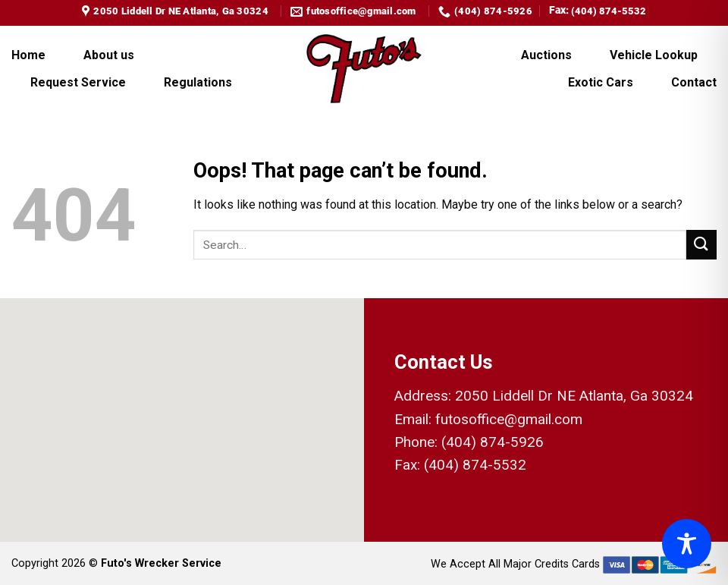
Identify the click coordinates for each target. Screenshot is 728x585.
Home (28, 55)
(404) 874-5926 (493, 442)
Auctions (546, 55)
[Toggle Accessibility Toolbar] (687, 544)
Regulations (198, 82)
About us (109, 55)
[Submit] (701, 245)
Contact (694, 82)
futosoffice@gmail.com (509, 419)
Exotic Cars (601, 82)
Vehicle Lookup (654, 55)
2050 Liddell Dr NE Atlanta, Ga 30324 (574, 396)
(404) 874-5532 (609, 11)
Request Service (78, 82)
